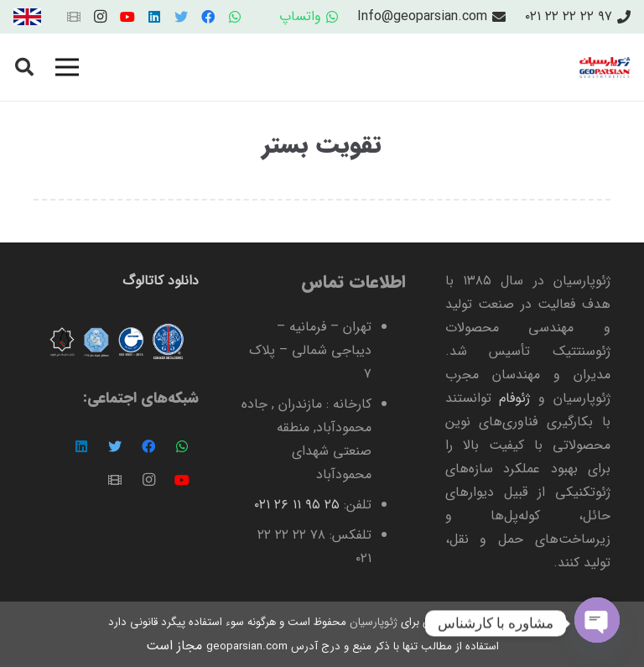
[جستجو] (24, 68)
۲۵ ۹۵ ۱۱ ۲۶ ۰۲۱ (297, 505)
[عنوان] (74, 17)
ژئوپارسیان (372, 622)
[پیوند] (27, 17)
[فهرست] (67, 67)
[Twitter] (181, 17)
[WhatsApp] (235, 17)
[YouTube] (127, 17)
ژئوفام (514, 398)
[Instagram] (101, 17)
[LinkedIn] (154, 17)
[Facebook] (208, 17)
